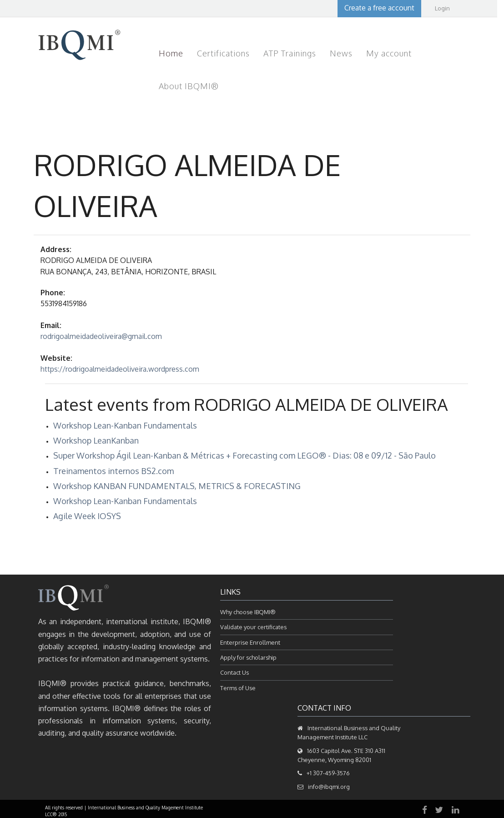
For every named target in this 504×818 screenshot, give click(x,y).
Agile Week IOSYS (87, 516)
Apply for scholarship (248, 657)
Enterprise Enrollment (250, 642)
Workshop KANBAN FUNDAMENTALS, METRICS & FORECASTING (177, 486)
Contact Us (234, 672)
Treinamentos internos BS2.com (113, 471)
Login (442, 8)
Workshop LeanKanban (96, 440)
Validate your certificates (253, 627)
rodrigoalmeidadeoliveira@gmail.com (101, 336)
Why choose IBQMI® (248, 612)
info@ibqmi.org (329, 787)
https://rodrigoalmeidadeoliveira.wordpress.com (120, 369)
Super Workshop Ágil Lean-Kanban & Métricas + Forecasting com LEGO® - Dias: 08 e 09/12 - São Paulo (244, 455)
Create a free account (379, 8)
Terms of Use (238, 688)
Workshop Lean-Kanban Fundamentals (125, 425)
